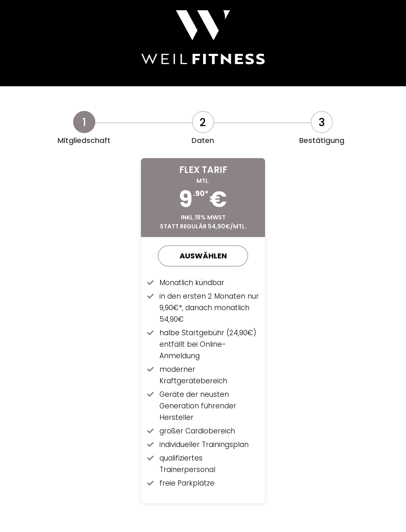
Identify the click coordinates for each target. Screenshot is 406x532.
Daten (203, 140)
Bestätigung (322, 140)
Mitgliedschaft (84, 140)
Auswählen (203, 256)
